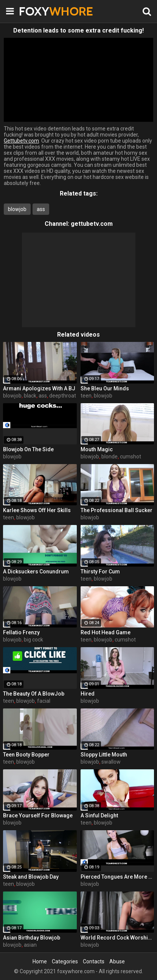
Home (40, 961)
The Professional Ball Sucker (117, 510)
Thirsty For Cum (100, 572)
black (30, 396)
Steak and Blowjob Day (31, 877)
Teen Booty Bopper (26, 755)
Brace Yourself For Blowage (38, 815)
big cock (33, 640)
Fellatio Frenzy (21, 632)
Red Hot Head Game (106, 632)
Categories (65, 961)
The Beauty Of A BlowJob (34, 694)
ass (41, 209)
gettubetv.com (92, 224)
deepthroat (63, 396)
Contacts (94, 961)
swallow (111, 762)
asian (30, 945)
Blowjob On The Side (28, 449)
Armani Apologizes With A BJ (39, 388)
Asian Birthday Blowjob (32, 938)
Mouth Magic (97, 449)
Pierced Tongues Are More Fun (117, 877)
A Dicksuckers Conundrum (36, 572)
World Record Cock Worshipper (117, 938)
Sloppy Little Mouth (104, 755)
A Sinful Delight (99, 815)
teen (86, 396)
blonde (110, 457)
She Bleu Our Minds (105, 388)
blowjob (17, 209)
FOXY (38, 11)
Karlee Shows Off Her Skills (37, 510)
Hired (88, 694)
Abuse (117, 961)
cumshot (131, 457)
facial (44, 701)
